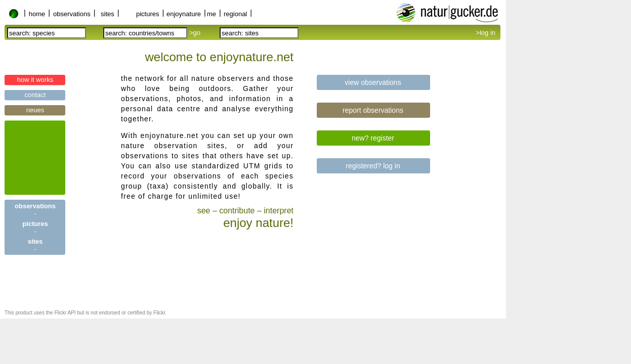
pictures (148, 14)
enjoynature (184, 14)
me (212, 14)
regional (235, 14)
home (37, 14)
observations (72, 14)
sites (108, 14)
